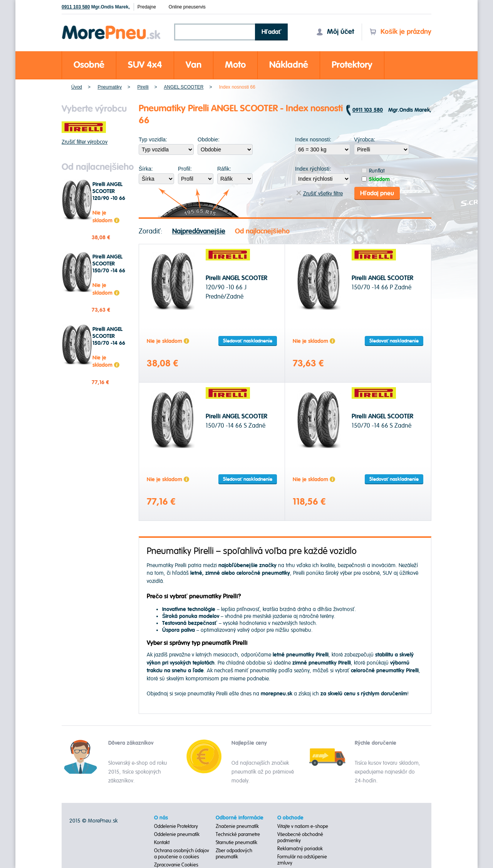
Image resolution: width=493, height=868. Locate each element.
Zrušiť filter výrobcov (85, 142)
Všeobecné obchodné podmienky (300, 838)
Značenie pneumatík (237, 826)
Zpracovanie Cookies (176, 865)
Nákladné (289, 65)
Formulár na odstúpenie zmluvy (302, 860)
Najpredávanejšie (199, 231)
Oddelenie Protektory (176, 826)
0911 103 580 (76, 7)
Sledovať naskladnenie (248, 341)
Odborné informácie (240, 818)
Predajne (147, 7)
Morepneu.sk (112, 27)
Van (194, 65)
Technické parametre (238, 834)
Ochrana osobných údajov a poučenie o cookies (182, 854)
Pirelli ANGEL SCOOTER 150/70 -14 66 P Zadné (109, 267)
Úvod (77, 87)
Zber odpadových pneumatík (234, 854)
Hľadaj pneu (377, 193)
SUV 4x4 (145, 65)
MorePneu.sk (103, 821)
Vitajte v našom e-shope (303, 826)
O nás (161, 818)
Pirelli (143, 87)
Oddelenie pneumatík (177, 834)
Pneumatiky (110, 87)
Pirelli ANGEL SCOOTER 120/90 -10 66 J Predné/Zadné (110, 198)
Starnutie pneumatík (236, 843)
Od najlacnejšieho (262, 231)
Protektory (352, 65)
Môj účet (335, 32)
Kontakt (162, 843)
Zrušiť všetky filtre (319, 194)
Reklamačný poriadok (300, 849)
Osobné (89, 65)
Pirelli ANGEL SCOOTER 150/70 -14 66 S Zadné (109, 340)
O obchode (290, 818)
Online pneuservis (187, 7)
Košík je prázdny (400, 32)
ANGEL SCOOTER (184, 87)
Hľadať (272, 32)
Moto (235, 65)
